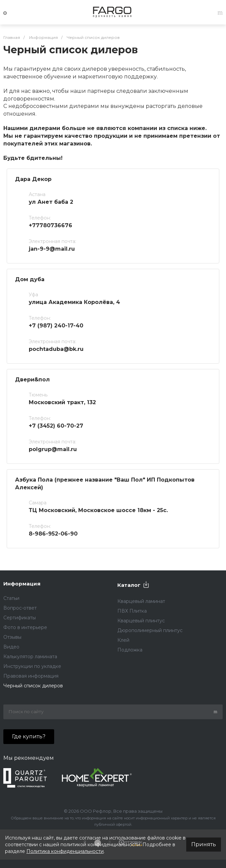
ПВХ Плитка (132, 611)
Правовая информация (31, 676)
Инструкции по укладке (32, 666)
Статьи (11, 598)
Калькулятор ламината (30, 657)
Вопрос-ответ (20, 608)
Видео (11, 647)
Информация (22, 584)
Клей (123, 640)
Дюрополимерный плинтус (150, 630)
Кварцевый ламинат (141, 601)
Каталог (129, 585)
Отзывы (12, 637)
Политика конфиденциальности (65, 851)
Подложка (130, 650)
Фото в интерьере (25, 627)
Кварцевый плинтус (141, 621)
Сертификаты (20, 618)
